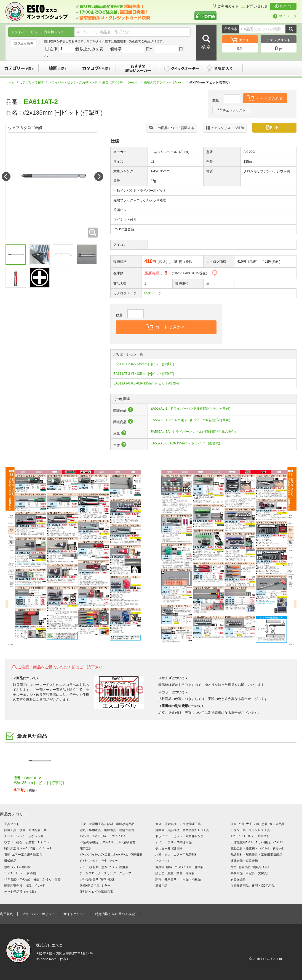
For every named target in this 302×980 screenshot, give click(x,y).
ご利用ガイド (226, 6)
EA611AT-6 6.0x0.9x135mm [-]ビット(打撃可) (147, 383)
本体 (120, 434)
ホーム (12, 82)
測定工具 (86, 849)
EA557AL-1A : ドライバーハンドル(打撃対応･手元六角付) (193, 432)
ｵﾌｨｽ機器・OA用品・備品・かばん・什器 (32, 879)
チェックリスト (232, 110)
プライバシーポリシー (38, 914)
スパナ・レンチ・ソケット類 (24, 836)
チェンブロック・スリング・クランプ (105, 873)
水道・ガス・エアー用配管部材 (177, 855)
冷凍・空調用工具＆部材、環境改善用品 (107, 824)
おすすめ (138, 68)
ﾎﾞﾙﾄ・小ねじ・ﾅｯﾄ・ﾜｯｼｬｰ (99, 861)
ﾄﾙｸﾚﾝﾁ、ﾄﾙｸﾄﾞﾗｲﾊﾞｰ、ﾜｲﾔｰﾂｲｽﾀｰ (103, 836)
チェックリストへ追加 (225, 128)
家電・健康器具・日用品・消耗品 (178, 879)
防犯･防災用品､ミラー (95, 886)
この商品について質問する (172, 128)
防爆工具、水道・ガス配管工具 (25, 830)
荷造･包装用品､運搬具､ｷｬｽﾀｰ (251, 867)
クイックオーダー (182, 68)
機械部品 (10, 861)
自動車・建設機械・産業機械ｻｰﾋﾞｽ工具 (182, 830)
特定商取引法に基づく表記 (115, 914)
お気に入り (226, 68)
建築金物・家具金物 (244, 861)
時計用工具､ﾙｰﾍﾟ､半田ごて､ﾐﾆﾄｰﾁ (28, 849)
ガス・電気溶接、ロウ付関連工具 (178, 824)
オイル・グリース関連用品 (173, 842)
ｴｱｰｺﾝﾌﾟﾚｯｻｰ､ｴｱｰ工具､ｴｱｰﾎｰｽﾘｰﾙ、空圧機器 (111, 855)
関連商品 (123, 410)
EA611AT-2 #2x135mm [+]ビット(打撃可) (144, 364)
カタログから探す (97, 68)
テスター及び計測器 (169, 849)
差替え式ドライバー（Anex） (166, 82)
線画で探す (58, 68)
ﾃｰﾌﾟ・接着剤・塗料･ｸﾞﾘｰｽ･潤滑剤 (104, 867)
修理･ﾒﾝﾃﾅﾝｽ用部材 (18, 867)
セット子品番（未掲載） (21, 892)
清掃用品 (161, 886)
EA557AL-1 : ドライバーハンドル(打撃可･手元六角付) (190, 409)
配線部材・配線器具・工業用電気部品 (256, 855)
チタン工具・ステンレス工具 (250, 830)
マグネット (163, 861)
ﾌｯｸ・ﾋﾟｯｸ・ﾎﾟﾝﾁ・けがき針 (250, 836)
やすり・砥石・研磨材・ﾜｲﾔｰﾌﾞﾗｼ (27, 842)
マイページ (285, 16)
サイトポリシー (75, 914)
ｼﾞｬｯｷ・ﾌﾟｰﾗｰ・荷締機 (20, 873)
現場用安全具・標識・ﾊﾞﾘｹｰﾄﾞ (25, 886)
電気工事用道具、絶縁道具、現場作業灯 (107, 830)
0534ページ (153, 293)
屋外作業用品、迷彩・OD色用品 (253, 886)
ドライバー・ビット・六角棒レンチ (75, 82)
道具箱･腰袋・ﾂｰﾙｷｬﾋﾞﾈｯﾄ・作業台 (180, 867)
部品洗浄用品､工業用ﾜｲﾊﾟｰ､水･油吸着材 (108, 842)
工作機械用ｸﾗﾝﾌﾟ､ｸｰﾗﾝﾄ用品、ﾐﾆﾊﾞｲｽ (257, 842)
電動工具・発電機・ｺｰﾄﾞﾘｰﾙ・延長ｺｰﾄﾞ (258, 849)
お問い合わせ (254, 6)
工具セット (12, 824)
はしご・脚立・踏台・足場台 (175, 873)
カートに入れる (265, 98)
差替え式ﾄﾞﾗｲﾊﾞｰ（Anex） (122, 82)
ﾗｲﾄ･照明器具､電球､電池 (97, 879)
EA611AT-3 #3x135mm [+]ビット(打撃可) (144, 374)
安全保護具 (238, 879)
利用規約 (7, 914)
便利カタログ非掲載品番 (96, 892)
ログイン (283, 6)
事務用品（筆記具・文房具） (250, 873)
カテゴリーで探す (19, 68)
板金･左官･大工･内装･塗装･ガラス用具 (257, 824)
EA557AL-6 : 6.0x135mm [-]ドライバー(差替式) (185, 443)
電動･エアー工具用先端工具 (23, 855)
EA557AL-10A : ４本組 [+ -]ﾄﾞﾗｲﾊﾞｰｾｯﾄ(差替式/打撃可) (190, 420)
